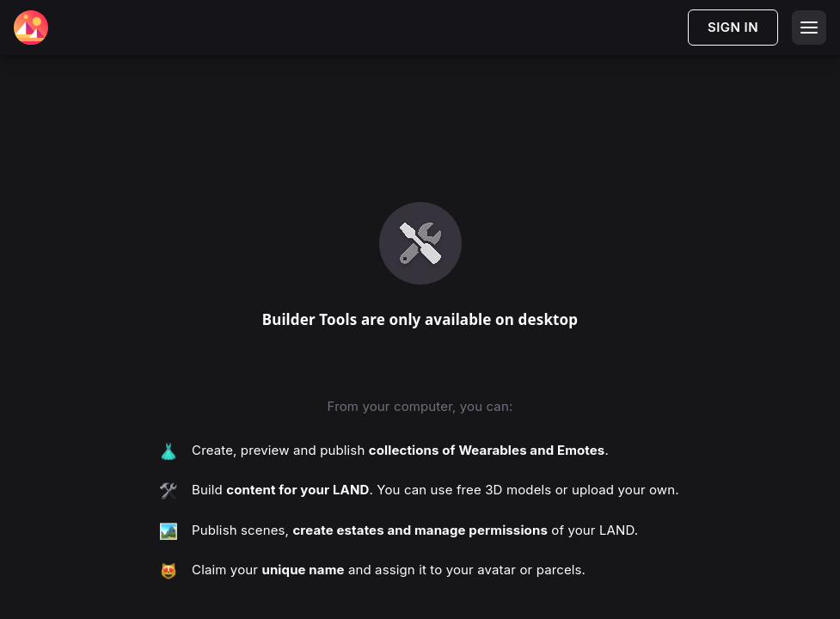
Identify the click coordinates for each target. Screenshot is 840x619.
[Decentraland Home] (31, 28)
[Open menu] (809, 28)
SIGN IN (733, 27)
